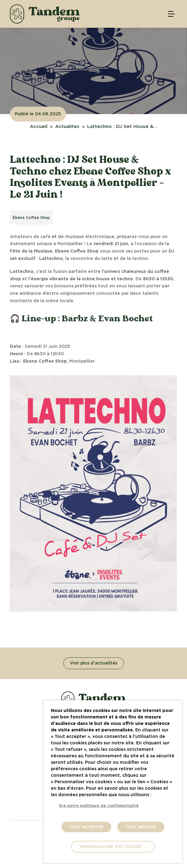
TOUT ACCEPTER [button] (86, 827)
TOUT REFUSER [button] (141, 827)
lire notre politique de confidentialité (99, 806)
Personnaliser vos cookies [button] (111, 847)
